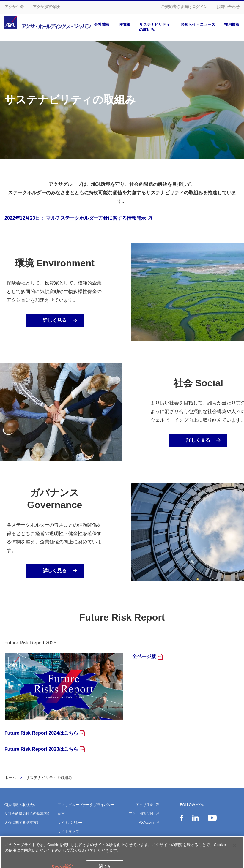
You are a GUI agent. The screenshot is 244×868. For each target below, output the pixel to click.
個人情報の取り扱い (21, 805)
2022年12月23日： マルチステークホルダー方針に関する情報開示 (75, 218)
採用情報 (232, 24)
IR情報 (124, 24)
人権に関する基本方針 (22, 823)
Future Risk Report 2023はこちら (41, 749)
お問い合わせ (228, 7)
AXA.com (146, 823)
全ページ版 (144, 656)
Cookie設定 (67, 840)
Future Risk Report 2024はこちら (41, 733)
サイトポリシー (70, 823)
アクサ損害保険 (46, 7)
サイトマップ (68, 831)
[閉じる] (234, 857)
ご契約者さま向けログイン (184, 7)
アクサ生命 (14, 7)
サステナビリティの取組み (155, 27)
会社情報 (102, 24)
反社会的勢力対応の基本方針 (28, 814)
